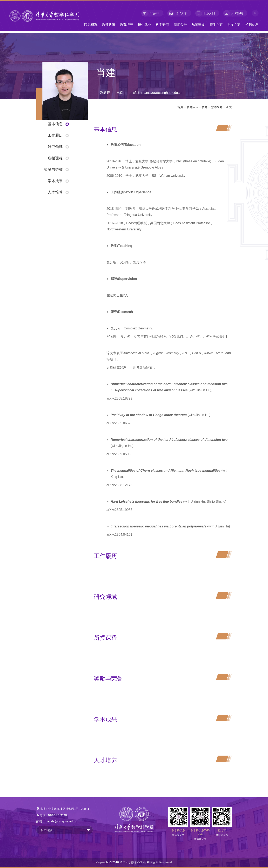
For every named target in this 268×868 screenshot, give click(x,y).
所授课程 (55, 158)
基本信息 (55, 124)
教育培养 (126, 25)
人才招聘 (233, 13)
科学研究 (162, 25)
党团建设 (198, 25)
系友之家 (234, 25)
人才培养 (55, 192)
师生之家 (216, 25)
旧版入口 (205, 13)
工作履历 (55, 135)
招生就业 (144, 25)
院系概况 (91, 25)
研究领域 (55, 147)
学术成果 (55, 181)
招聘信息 (252, 25)
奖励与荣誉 (53, 170)
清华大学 (177, 13)
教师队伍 (109, 25)
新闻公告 (180, 25)
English (150, 13)
